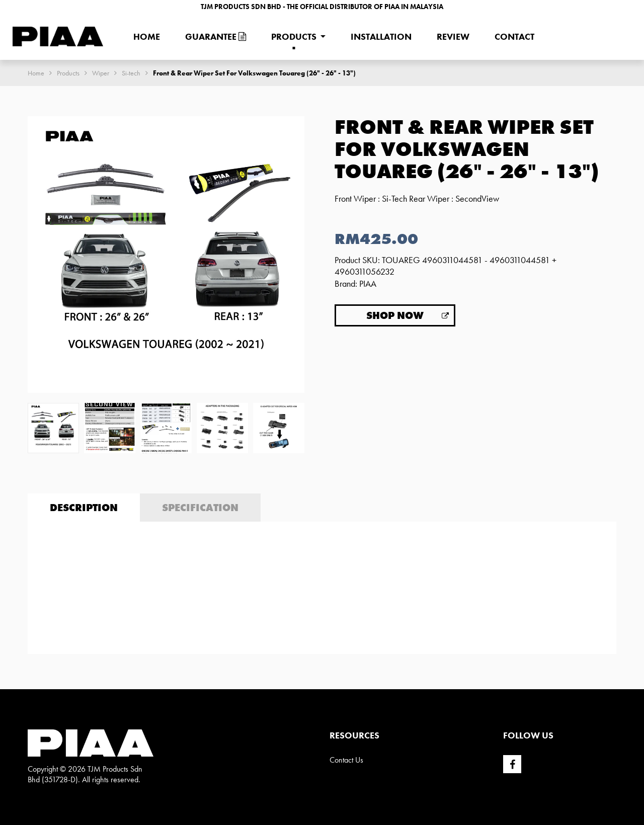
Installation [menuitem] (381, 36)
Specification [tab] (200, 508)
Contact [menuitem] (514, 36)
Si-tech (131, 73)
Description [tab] (84, 508)
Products (68, 73)
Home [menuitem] (147, 36)
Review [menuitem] (453, 36)
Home (36, 73)
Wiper (101, 73)
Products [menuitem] (294, 36)
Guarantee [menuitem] (216, 36)
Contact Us (346, 760)
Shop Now (395, 315)
